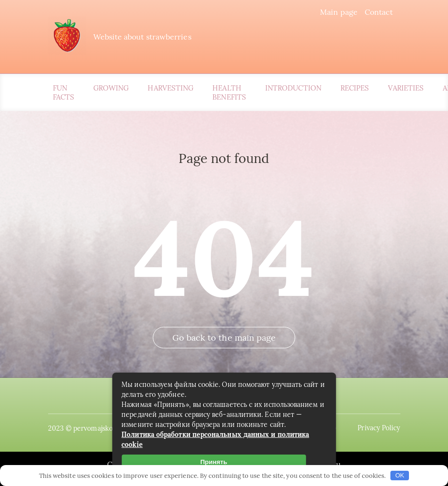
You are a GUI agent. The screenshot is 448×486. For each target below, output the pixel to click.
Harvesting (170, 88)
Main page (339, 12)
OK (400, 475)
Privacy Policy (379, 428)
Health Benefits (229, 92)
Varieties (406, 88)
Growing (111, 88)
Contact (379, 12)
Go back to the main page (224, 338)
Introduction (293, 88)
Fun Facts (64, 92)
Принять (214, 462)
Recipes (355, 88)
